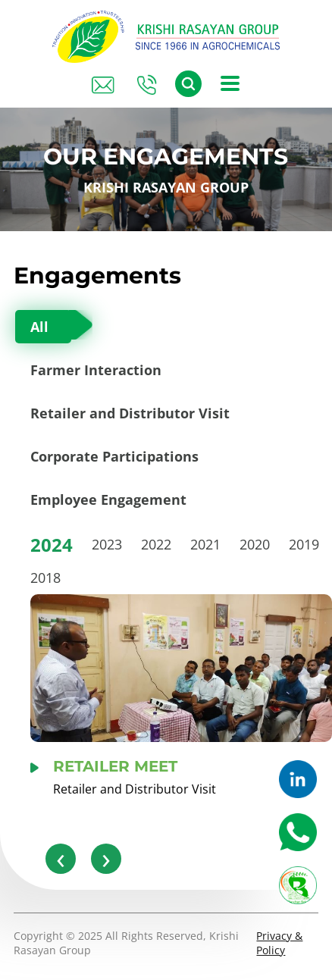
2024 (52, 545)
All (39, 327)
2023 (107, 544)
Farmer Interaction (96, 370)
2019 (304, 544)
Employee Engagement (108, 499)
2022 (156, 544)
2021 (205, 544)
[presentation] (61, 859)
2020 (255, 544)
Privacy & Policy (279, 943)
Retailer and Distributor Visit (130, 413)
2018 (45, 578)
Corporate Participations (114, 456)
